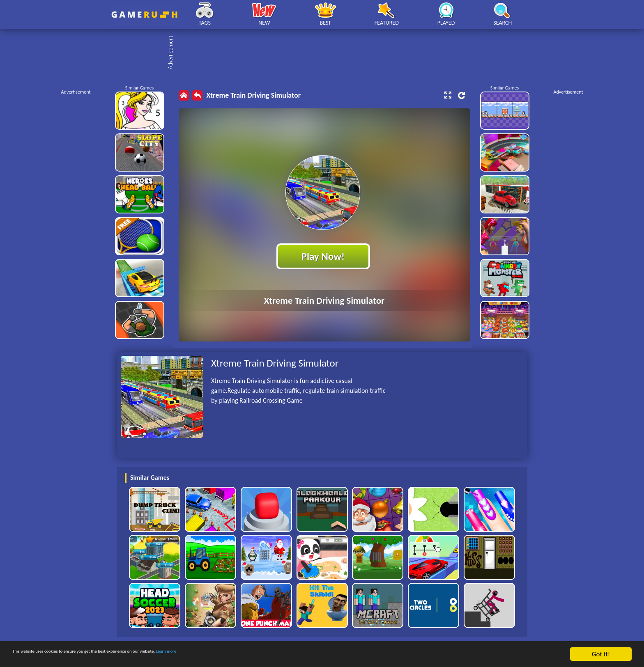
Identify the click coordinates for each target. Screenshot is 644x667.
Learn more (256, 654)
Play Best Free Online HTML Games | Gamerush (144, 15)
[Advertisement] (326, 53)
